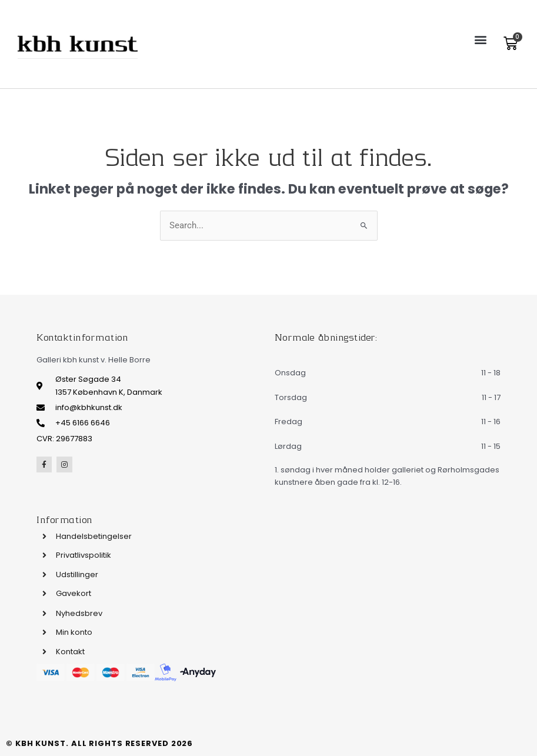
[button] (481, 39)
